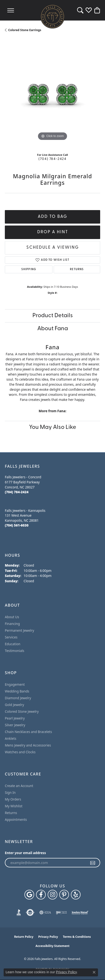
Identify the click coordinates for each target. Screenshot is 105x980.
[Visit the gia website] (45, 912)
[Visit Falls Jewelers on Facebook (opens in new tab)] (41, 895)
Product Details (53, 316)
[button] (80, 10)
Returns (77, 269)
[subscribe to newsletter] (93, 863)
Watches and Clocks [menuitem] (20, 752)
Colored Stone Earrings (25, 30)
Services (11, 637)
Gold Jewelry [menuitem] (15, 705)
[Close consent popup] (94, 972)
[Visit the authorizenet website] (30, 912)
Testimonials (15, 651)
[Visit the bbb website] (19, 912)
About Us (12, 617)
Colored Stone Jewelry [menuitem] (22, 711)
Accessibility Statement (52, 946)
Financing (12, 624)
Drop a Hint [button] (53, 232)
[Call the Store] (17, 492)
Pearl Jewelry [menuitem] (15, 718)
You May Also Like (53, 427)
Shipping (29, 269)
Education (13, 644)
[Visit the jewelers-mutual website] (80, 912)
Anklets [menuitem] (11, 738)
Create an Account (19, 786)
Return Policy (24, 937)
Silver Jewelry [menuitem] (15, 725)
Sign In (10, 792)
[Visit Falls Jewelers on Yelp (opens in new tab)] (76, 895)
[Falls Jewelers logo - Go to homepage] (52, 16)
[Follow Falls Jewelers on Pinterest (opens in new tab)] (64, 895)
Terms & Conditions (77, 937)
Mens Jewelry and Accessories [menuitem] (28, 745)
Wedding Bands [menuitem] (17, 691)
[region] (52, 94)
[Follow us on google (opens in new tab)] (29, 895)
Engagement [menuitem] (15, 684)
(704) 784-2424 (52, 159)
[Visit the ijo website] (61, 912)
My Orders (13, 799)
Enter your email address (25, 853)
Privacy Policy (48, 937)
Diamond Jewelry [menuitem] (18, 698)
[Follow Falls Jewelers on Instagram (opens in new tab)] (52, 895)
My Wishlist (14, 806)
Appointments (16, 819)
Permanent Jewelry (19, 630)
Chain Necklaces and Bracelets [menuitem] (28, 732)
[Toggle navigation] (11, 10)
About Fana (53, 329)
